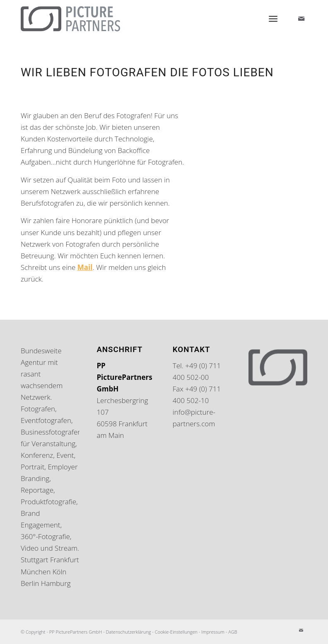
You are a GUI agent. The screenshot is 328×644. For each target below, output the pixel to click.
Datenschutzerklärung (129, 632)
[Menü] (273, 19)
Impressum (213, 632)
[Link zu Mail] (301, 19)
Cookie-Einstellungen (176, 632)
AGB (233, 632)
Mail (85, 267)
